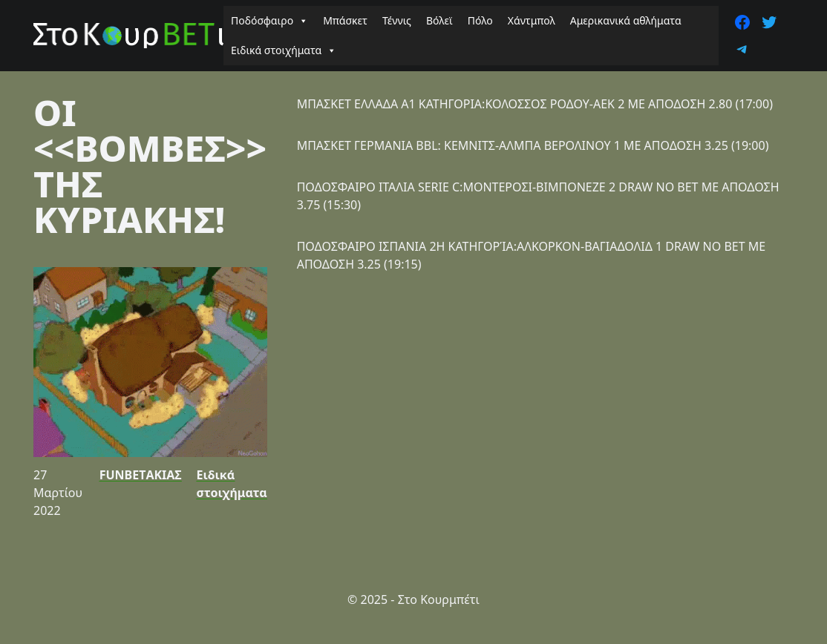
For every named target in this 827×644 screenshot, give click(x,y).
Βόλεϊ (439, 20)
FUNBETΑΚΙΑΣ (141, 475)
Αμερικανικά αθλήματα (626, 20)
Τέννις (397, 20)
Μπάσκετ (345, 20)
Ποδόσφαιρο (269, 21)
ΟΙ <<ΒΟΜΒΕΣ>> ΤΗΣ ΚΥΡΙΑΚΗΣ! (150, 166)
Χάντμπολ (532, 20)
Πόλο (480, 20)
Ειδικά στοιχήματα (284, 50)
